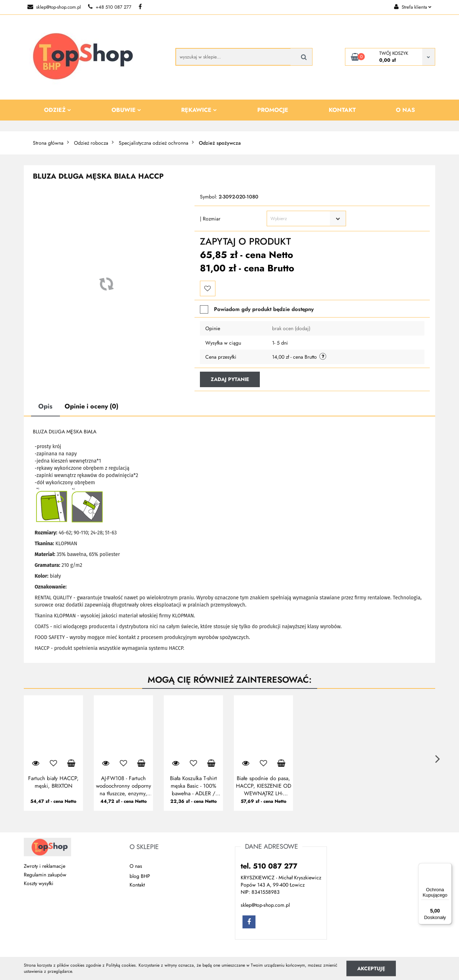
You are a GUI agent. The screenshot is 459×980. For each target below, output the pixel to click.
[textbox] (300, 218)
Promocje (273, 110)
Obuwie (126, 110)
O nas (405, 110)
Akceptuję (371, 968)
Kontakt (342, 110)
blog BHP (140, 876)
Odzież (58, 110)
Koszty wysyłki (39, 883)
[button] (144, 847)
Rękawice (199, 110)
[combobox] (306, 218)
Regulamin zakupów (45, 875)
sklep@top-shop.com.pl (54, 7)
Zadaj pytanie (230, 379)
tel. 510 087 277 (269, 866)
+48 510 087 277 (110, 7)
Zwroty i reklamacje (45, 866)
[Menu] (447, 867)
